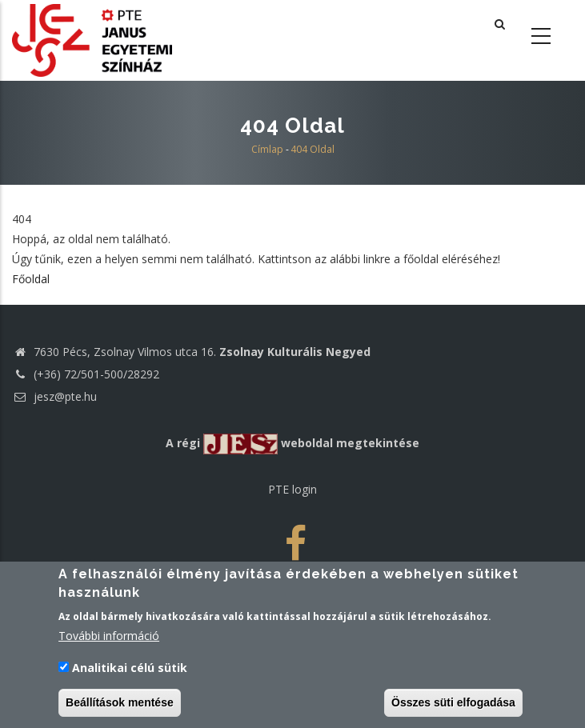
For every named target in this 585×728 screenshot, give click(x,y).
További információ (109, 637)
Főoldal (31, 279)
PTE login (292, 489)
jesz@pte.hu (54, 396)
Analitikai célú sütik (130, 668)
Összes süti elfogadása (453, 703)
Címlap (267, 149)
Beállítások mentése (120, 703)
